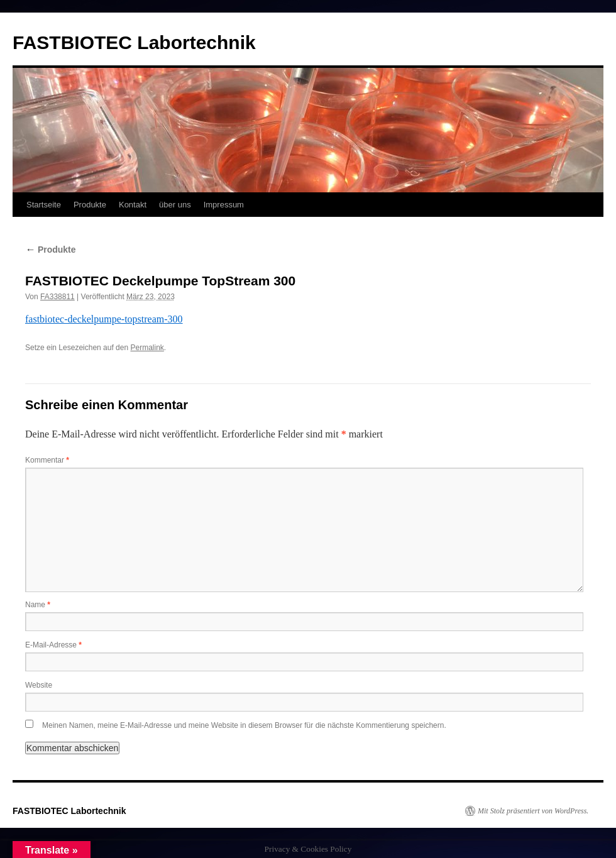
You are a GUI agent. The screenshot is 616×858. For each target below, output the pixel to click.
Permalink (147, 348)
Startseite (44, 205)
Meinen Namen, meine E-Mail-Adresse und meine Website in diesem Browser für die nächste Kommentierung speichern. (244, 725)
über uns (175, 205)
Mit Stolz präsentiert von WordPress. (533, 811)
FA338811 (58, 297)
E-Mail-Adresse (53, 645)
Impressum (224, 205)
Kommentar (47, 460)
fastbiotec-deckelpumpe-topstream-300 (104, 319)
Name (38, 605)
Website (39, 685)
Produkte (90, 205)
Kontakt (133, 205)
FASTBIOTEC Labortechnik (134, 42)
